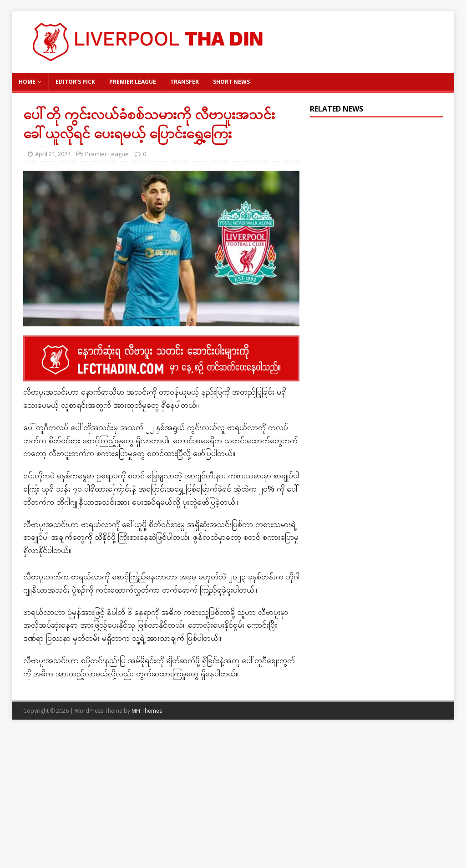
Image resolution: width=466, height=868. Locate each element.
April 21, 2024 (53, 154)
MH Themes (147, 711)
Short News (231, 82)
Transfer (185, 82)
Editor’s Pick (75, 82)
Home (27, 82)
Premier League (133, 82)
